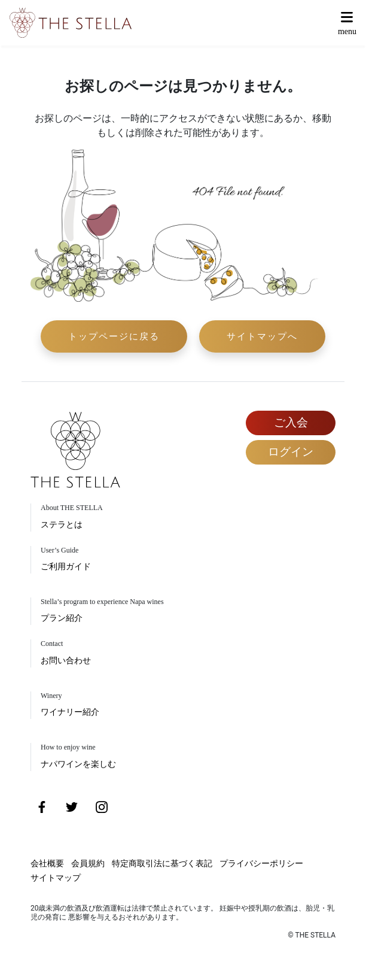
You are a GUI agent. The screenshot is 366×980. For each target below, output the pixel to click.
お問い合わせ (66, 662)
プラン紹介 (62, 620)
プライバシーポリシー (261, 865)
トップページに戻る (111, 337)
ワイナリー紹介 (70, 714)
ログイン (291, 456)
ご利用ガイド (66, 568)
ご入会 (291, 425)
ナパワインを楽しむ (78, 766)
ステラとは (62, 526)
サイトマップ (56, 879)
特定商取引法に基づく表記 (162, 865)
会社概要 (47, 865)
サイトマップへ (266, 337)
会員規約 (88, 865)
